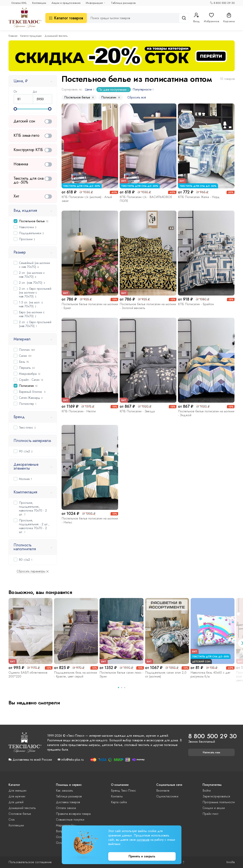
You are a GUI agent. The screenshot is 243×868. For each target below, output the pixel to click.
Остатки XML (19, 3)
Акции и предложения (66, 3)
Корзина (229, 18)
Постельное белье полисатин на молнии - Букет (90, 306)
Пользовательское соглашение (30, 862)
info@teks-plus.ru (73, 760)
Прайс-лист (210, 814)
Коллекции (39, 3)
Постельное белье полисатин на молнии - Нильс (90, 520)
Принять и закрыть (142, 856)
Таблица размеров (123, 3)
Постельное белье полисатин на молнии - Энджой (206, 413)
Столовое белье (20, 814)
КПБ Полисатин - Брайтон (196, 304)
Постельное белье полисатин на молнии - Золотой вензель (148, 306)
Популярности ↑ (143, 89)
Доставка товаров (68, 802)
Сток (12, 820)
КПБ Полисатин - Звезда (137, 411)
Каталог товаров (66, 18)
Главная (13, 36)
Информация (94, 3)
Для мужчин (17, 796)
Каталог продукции (31, 36)
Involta (231, 862)
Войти (207, 791)
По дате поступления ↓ (114, 90)
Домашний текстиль (22, 808)
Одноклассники (167, 796)
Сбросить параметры (31, 571)
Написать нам (211, 752)
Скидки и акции (214, 808)
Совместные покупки (70, 820)
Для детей (16, 802)
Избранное (212, 18)
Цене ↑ (90, 89)
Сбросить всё (137, 97)
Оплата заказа (66, 808)
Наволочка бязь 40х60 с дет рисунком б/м (210, 674)
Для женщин (17, 791)
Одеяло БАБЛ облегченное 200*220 (28, 674)
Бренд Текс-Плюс (123, 791)
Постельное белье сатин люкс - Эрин (121, 674)
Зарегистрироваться (216, 796)
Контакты (117, 796)
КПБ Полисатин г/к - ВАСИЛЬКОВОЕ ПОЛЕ (146, 199)
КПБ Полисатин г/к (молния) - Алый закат (87, 199)
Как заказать (64, 791)
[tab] (118, 688)
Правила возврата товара (73, 814)
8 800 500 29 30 (224, 3)
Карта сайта (119, 802)
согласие (143, 840)
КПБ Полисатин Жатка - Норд (199, 197)
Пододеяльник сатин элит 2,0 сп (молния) (166, 674)
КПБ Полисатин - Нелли (79, 411)
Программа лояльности (219, 802)
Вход (196, 18)
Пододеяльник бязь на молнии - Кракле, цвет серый (76, 674)
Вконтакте (163, 791)
